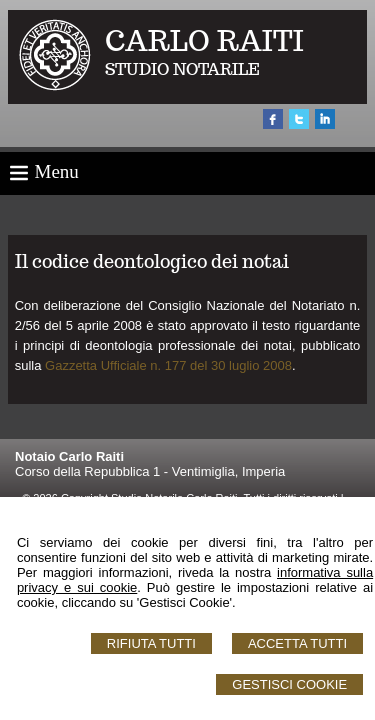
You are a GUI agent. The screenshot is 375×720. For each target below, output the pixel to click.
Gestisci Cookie (289, 684)
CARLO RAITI (204, 40)
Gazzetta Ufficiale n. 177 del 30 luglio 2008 (168, 365)
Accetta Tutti (297, 643)
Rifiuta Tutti (151, 643)
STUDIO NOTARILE (182, 69)
